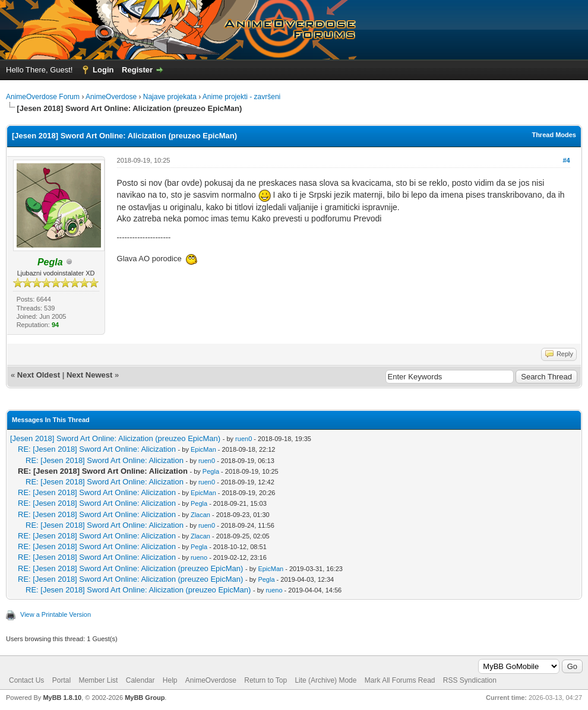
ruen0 (244, 439)
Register (137, 70)
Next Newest (89, 375)
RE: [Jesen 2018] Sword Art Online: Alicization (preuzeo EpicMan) (130, 568)
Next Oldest (39, 375)
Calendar (140, 680)
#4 (566, 160)
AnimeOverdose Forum (43, 97)
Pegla (211, 471)
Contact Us (26, 680)
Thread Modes (554, 135)
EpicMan (203, 449)
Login (103, 70)
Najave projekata (170, 97)
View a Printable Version (56, 614)
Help (170, 680)
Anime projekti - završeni (241, 97)
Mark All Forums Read (400, 680)
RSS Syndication (470, 680)
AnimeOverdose (111, 97)
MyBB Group (145, 698)
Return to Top (265, 680)
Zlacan (200, 515)
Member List (98, 680)
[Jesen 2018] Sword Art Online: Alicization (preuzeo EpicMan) (115, 438)
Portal (61, 680)
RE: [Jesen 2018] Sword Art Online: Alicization (97, 449)
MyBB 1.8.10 (62, 698)
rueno (199, 557)
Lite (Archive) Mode (325, 680)
